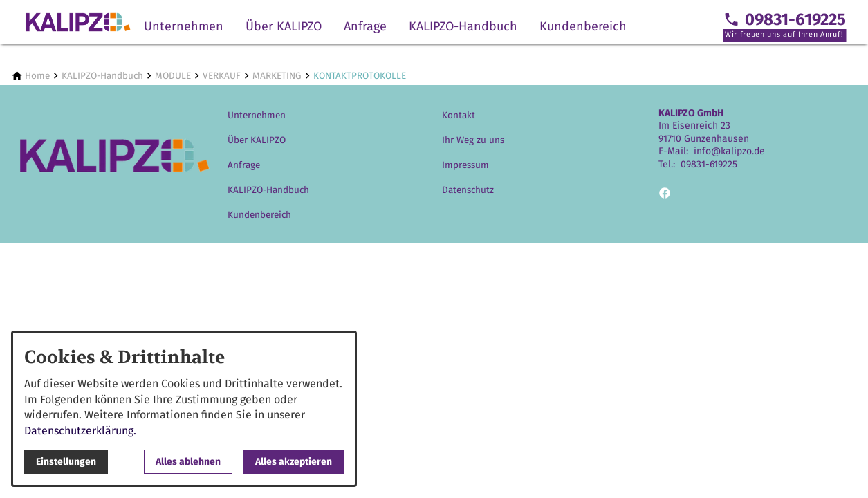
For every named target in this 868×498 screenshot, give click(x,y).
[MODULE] (173, 76)
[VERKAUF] (222, 76)
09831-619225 (709, 164)
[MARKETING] (277, 76)
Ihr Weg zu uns (473, 140)
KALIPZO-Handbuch (463, 26)
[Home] (37, 76)
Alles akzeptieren (294, 462)
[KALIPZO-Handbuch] (102, 76)
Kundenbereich (583, 26)
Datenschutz (468, 190)
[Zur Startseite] (77, 22)
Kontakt (459, 115)
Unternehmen (184, 26)
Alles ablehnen (188, 462)
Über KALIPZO (284, 26)
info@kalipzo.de (729, 151)
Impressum (465, 165)
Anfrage (365, 26)
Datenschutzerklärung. (80, 431)
